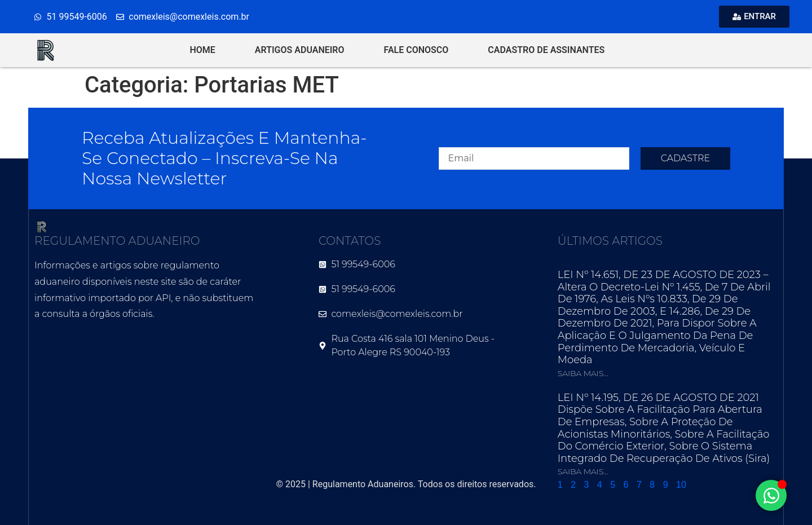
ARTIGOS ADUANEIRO (300, 50)
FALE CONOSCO (416, 50)
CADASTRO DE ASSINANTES (546, 50)
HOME (202, 50)
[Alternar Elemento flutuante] (771, 495)
